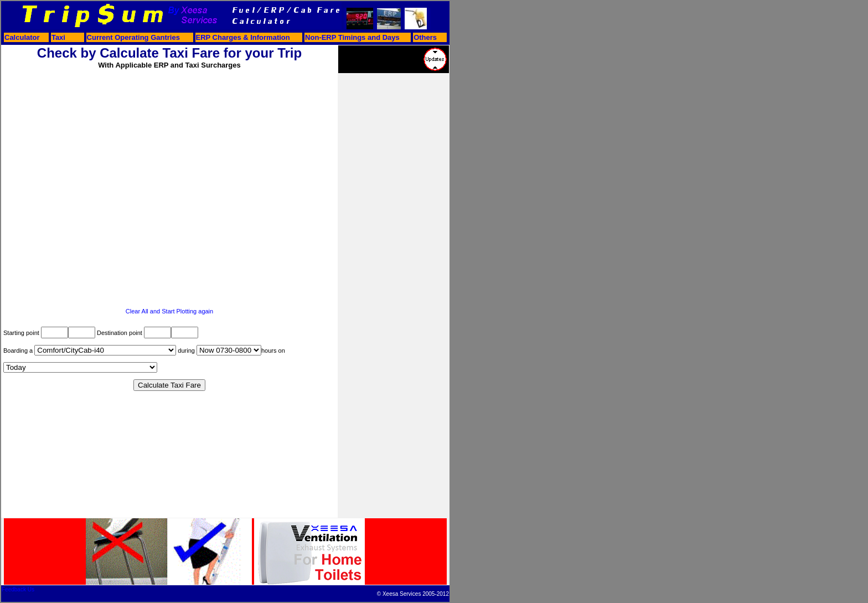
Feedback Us (18, 589)
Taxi (58, 37)
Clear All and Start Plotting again (169, 311)
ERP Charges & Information (243, 37)
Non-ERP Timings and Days (352, 37)
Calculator (22, 37)
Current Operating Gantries (133, 37)
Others (425, 37)
